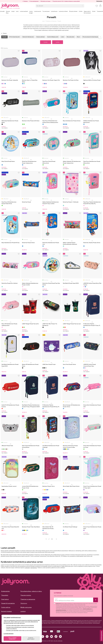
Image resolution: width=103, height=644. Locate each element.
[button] (97, 6)
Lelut (43, 21)
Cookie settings (6, 607)
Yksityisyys (24, 603)
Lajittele (58, 42)
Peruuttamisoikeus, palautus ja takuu (31, 591)
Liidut (62, 37)
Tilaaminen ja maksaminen (28, 599)
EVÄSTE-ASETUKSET (31, 639)
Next (100, 37)
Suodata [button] (46, 42)
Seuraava (56, 539)
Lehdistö (23, 611)
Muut (78, 37)
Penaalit (59, 21)
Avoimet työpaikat (6, 611)
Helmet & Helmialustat (28, 37)
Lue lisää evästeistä (8, 634)
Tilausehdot (5, 595)
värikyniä (27, 568)
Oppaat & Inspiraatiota (8, 603)
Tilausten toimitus (26, 595)
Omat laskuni (5, 599)
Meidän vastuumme (26, 607)
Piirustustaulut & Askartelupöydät (91, 37)
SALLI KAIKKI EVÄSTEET (12, 639)
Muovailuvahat (70, 37)
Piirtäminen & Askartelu (51, 21)
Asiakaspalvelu (99, 1)
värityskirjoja (34, 568)
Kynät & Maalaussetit (53, 37)
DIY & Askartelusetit (14, 37)
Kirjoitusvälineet (41, 37)
